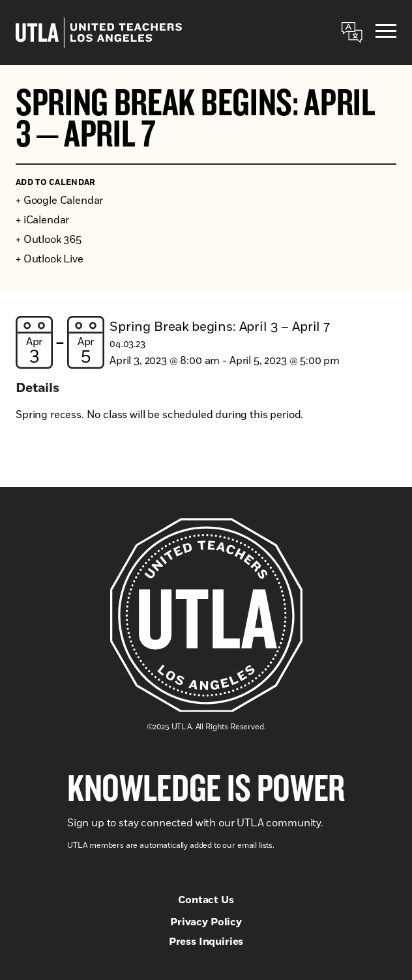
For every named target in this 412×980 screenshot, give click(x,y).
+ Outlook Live (50, 259)
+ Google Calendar (59, 201)
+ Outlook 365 (49, 240)
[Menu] (386, 33)
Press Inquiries (206, 942)
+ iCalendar (42, 220)
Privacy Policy (206, 922)
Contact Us (206, 900)
